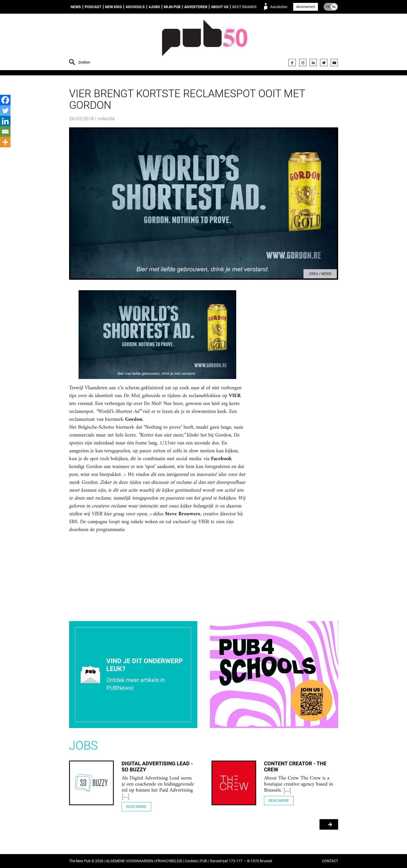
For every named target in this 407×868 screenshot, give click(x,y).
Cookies (191, 861)
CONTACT (330, 861)
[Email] (5, 132)
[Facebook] (5, 100)
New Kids (114, 7)
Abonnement (306, 7)
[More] (5, 142)
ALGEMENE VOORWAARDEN (130, 861)
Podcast (93, 7)
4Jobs (154, 7)
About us (220, 7)
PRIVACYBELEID (169, 861)
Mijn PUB (172, 7)
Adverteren (196, 7)
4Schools (135, 7)
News (76, 7)
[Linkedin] (5, 121)
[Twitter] (5, 111)
